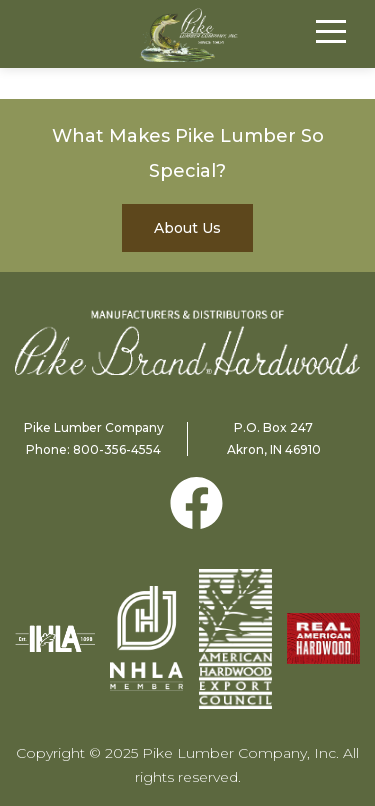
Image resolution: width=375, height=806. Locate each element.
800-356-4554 (117, 449)
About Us (187, 228)
